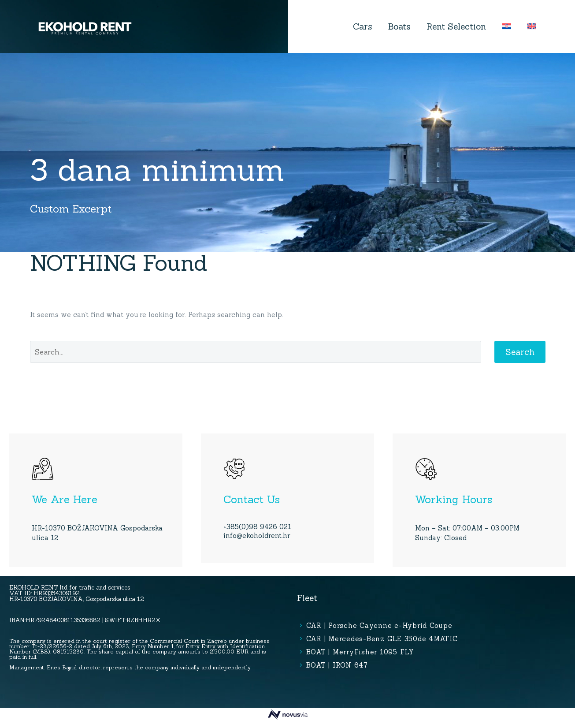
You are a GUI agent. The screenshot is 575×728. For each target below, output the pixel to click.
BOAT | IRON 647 (337, 665)
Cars (362, 26)
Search (520, 352)
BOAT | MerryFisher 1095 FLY (360, 652)
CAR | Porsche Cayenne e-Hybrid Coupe (379, 625)
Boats (399, 26)
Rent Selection (456, 26)
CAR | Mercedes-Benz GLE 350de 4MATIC (382, 639)
